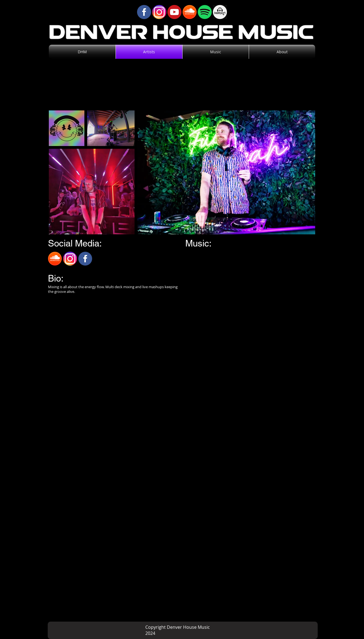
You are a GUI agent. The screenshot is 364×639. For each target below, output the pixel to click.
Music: (198, 243)
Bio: (56, 278)
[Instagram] (70, 259)
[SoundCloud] (55, 259)
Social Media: (75, 243)
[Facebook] (85, 259)
